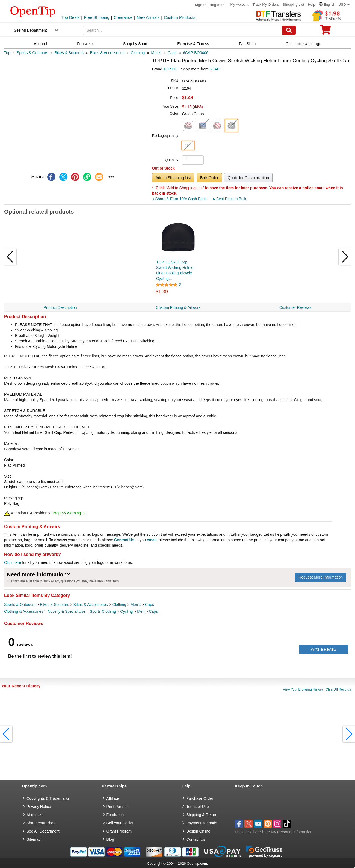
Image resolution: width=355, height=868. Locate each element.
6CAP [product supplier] (215, 69)
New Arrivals (148, 17)
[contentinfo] (33, 11)
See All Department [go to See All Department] (43, 831)
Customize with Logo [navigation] (303, 44)
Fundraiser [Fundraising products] (116, 815)
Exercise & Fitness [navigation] (193, 44)
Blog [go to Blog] (110, 839)
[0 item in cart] (325, 32)
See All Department (30, 30)
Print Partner (117, 807)
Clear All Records (338, 689)
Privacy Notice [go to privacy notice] (39, 807)
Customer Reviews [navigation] (295, 307)
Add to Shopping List (173, 178)
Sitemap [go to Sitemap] (33, 839)
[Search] (289, 30)
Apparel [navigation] (40, 44)
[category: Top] (7, 53)
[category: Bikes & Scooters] (69, 53)
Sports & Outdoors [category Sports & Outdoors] (20, 605)
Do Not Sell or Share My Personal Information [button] (274, 832)
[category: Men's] (156, 53)
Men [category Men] (141, 611)
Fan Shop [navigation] (247, 44)
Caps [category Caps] (150, 605)
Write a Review (324, 649)
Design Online (198, 831)
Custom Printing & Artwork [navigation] (178, 307)
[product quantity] (193, 160)
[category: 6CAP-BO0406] (196, 53)
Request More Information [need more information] (321, 577)
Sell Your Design (121, 823)
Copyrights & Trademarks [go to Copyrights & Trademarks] (48, 798)
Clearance (123, 17)
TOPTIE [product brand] (170, 69)
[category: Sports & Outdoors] (32, 53)
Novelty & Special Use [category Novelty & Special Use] (66, 611)
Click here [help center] (13, 562)
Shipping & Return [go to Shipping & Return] (202, 815)
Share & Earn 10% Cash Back (180, 199)
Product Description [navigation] (60, 307)
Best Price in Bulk (230, 199)
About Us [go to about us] (34, 815)
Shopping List (293, 5)
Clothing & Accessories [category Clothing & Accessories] (24, 611)
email (152, 540)
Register (217, 5)
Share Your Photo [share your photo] (42, 823)
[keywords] (183, 30)
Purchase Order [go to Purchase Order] (200, 798)
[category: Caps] (172, 53)
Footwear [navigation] (85, 44)
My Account (239, 5)
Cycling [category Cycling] (126, 611)
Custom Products (180, 17)
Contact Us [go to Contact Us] (196, 839)
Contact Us (124, 540)
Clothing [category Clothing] (119, 605)
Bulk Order (209, 178)
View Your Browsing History (303, 689)
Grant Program (119, 831)
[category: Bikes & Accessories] (107, 53)
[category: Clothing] (138, 53)
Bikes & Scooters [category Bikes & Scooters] (54, 605)
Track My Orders (266, 5)
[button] (334, 5)
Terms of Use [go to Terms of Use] (197, 807)
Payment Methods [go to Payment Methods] (202, 823)
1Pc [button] (188, 146)
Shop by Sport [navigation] (135, 44)
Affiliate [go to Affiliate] (113, 798)
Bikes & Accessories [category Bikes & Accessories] (91, 605)
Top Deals (71, 17)
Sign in (201, 5)
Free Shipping (97, 17)
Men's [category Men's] (136, 605)
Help (311, 5)
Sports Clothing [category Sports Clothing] (103, 611)
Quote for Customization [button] (248, 178)
